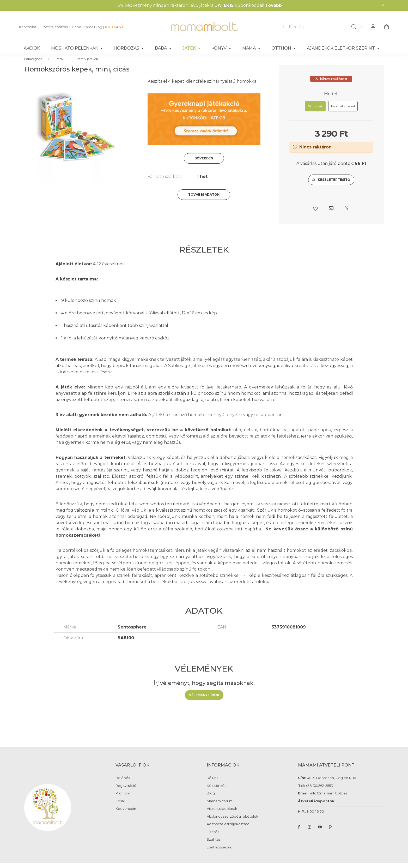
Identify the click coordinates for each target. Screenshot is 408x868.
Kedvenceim (126, 814)
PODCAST (114, 27)
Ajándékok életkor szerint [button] (341, 48)
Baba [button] (161, 48)
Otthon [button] (282, 48)
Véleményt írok (204, 700)
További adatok (204, 200)
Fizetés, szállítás (54, 27)
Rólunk (213, 783)
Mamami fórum (220, 806)
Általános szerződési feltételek (233, 822)
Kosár (120, 806)
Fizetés (213, 837)
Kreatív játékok (87, 64)
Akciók (32, 48)
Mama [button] (249, 48)
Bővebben (204, 163)
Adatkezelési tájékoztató (228, 829)
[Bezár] (383, 5)
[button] (331, 185)
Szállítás (214, 845)
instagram (309, 832)
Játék (59, 64)
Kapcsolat (28, 27)
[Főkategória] (33, 64)
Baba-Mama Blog (87, 27)
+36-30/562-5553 (319, 791)
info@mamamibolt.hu (329, 798)
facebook (299, 832)
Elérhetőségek (219, 852)
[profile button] (373, 27)
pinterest (330, 832)
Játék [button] (190, 48)
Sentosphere (132, 632)
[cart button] (387, 27)
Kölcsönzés (216, 791)
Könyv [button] (220, 48)
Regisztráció (126, 791)
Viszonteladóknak (222, 814)
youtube (320, 832)
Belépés (123, 783)
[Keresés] (322, 27)
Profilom (123, 798)
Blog (211, 798)
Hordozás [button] (127, 48)
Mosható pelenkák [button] (75, 48)
